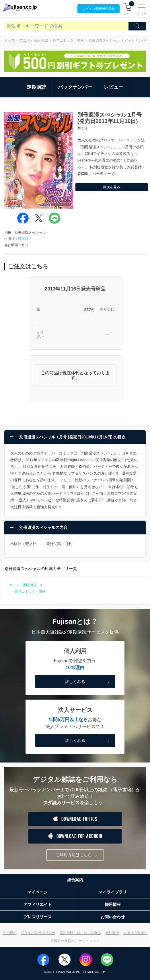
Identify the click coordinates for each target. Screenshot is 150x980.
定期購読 (36, 87)
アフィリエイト (38, 904)
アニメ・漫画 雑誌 (34, 41)
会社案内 (112, 933)
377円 (89, 310)
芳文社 (23, 239)
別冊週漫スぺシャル (104, 41)
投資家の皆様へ (63, 941)
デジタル (40, 334)
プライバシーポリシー (38, 933)
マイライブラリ (113, 892)
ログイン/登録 (99, 9)
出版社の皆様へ (135, 933)
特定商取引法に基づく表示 (80, 933)
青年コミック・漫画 (68, 41)
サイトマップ (89, 941)
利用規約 (10, 933)
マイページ (38, 892)
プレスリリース (38, 917)
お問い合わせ (113, 917)
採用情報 (113, 904)
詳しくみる (88, 682)
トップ (9, 41)
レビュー (114, 87)
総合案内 (75, 880)
